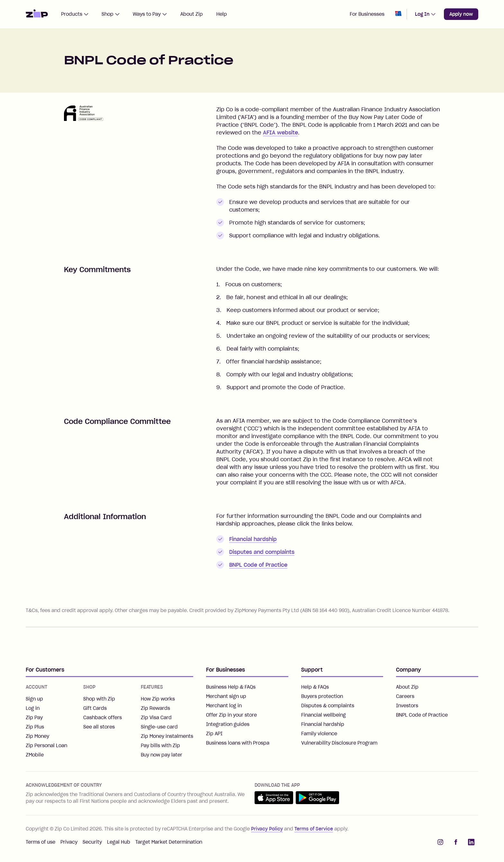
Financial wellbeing (324, 715)
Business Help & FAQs (231, 687)
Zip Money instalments (167, 736)
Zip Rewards (155, 708)
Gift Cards (95, 708)
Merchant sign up (226, 696)
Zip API (214, 734)
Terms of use (40, 842)
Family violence (319, 734)
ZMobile (35, 755)
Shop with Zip (99, 699)
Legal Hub (119, 842)
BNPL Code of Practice (258, 565)
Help (222, 14)
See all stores (99, 727)
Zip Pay (34, 718)
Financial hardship (253, 539)
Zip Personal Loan (46, 746)
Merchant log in (224, 706)
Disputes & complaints (328, 706)
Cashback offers (103, 718)
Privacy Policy (267, 829)
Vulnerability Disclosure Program (339, 743)
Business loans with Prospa (238, 743)
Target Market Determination (169, 842)
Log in (33, 708)
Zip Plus (35, 727)
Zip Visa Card (156, 718)
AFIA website (280, 133)
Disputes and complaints (262, 552)
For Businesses (367, 14)
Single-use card (159, 727)
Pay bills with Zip (160, 746)
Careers (405, 696)
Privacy (69, 842)
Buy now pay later (162, 755)
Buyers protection (322, 696)
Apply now (461, 14)
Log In (425, 14)
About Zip (192, 14)
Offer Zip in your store (231, 715)
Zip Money (37, 736)
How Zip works (158, 699)
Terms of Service (314, 829)
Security (92, 842)
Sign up (34, 699)
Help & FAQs (315, 687)
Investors (407, 706)
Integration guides (228, 724)
